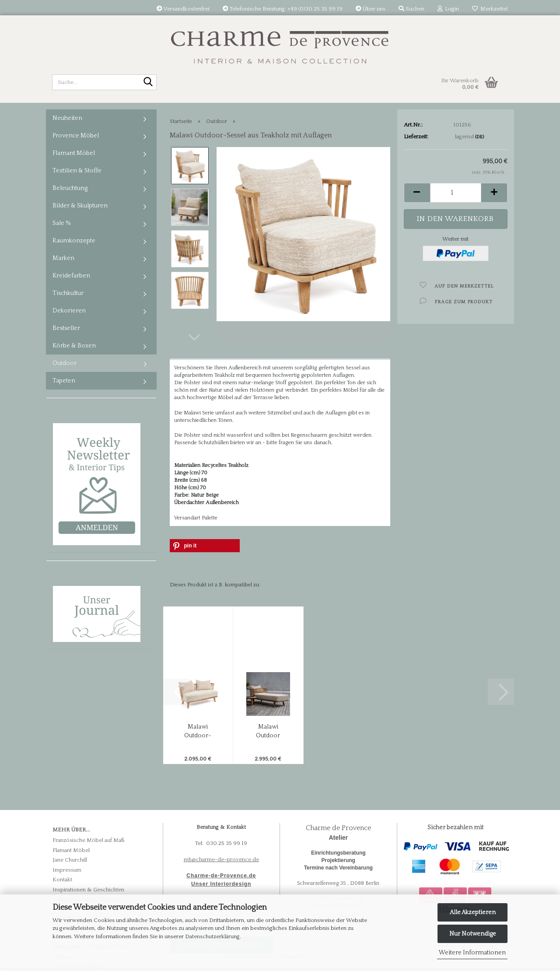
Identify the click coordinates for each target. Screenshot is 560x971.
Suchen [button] (411, 9)
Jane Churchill (70, 860)
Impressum (67, 870)
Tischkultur (68, 293)
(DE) (479, 137)
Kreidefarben (71, 276)
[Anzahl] (456, 193)
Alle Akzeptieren (473, 912)
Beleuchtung (70, 188)
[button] (194, 337)
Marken (63, 258)
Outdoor (65, 363)
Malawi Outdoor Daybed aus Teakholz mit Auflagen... (268, 732)
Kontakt (62, 880)
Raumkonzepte (74, 241)
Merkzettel (490, 9)
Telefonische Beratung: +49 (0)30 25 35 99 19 (283, 9)
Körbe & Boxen (74, 346)
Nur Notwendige (473, 934)
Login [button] (448, 9)
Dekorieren (69, 311)
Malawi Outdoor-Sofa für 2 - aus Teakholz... (198, 732)
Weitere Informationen (472, 953)
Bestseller (66, 328)
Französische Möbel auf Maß (89, 840)
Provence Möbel (76, 136)
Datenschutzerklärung (212, 936)
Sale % (62, 223)
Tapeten (64, 381)
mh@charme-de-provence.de (221, 859)
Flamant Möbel (74, 153)
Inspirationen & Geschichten (88, 890)
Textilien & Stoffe (77, 171)
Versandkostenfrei (183, 9)
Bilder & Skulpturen (80, 206)
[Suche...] (148, 83)
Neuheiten (67, 118)
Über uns (371, 9)
